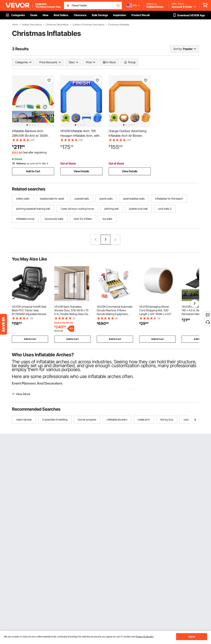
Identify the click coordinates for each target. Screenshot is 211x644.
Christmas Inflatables (119, 25)
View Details (81, 171)
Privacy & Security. (145, 637)
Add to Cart (33, 171)
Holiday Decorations (32, 25)
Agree (192, 637)
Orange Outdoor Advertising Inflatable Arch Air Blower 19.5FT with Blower (128, 136)
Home (15, 25)
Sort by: (178, 49)
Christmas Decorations (57, 25)
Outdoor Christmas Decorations (89, 25)
